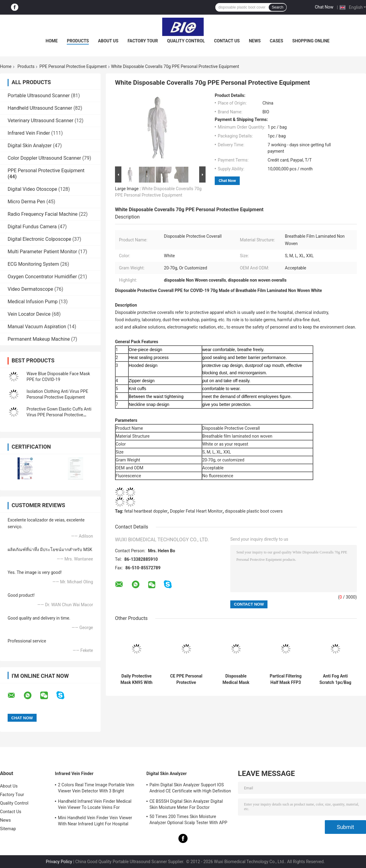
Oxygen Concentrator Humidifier (42, 277)
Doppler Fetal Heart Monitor (196, 511)
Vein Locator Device (29, 314)
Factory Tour (143, 41)
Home (52, 41)
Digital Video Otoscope (32, 189)
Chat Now (324, 7)
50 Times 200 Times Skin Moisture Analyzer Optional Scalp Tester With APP (188, 820)
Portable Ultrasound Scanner (39, 96)
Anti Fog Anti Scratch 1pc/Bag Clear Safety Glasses (335, 679)
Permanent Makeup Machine (39, 339)
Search (278, 7)
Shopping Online (311, 41)
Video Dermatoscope (30, 289)
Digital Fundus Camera (32, 227)
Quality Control (186, 41)
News (255, 41)
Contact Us (227, 41)
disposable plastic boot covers (254, 511)
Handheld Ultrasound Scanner (40, 108)
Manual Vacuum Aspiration (37, 327)
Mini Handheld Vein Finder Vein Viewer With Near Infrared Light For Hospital (95, 821)
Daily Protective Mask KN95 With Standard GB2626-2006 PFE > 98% (136, 679)
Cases (277, 41)
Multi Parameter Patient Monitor (42, 252)
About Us (108, 41)
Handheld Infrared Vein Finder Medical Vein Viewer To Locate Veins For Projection (95, 805)
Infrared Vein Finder (29, 133)
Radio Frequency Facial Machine (43, 214)
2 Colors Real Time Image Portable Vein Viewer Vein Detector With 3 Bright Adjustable (96, 789)
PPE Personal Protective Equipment (73, 66)
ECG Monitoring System (33, 264)
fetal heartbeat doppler (146, 511)
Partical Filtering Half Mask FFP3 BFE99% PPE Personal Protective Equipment (285, 679)
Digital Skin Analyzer (30, 146)
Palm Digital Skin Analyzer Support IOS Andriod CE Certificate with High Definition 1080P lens (190, 789)
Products (78, 41)
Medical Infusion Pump (33, 302)
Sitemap (8, 829)
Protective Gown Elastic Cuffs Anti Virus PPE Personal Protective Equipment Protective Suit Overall (59, 415)
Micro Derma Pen (26, 202)
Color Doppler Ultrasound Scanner (44, 158)
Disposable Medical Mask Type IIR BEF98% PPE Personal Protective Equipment (236, 679)
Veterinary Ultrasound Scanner (41, 121)
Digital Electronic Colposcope (39, 239)
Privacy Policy (59, 862)
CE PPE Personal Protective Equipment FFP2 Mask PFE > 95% (186, 679)
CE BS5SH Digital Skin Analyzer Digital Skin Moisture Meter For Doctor (186, 804)
